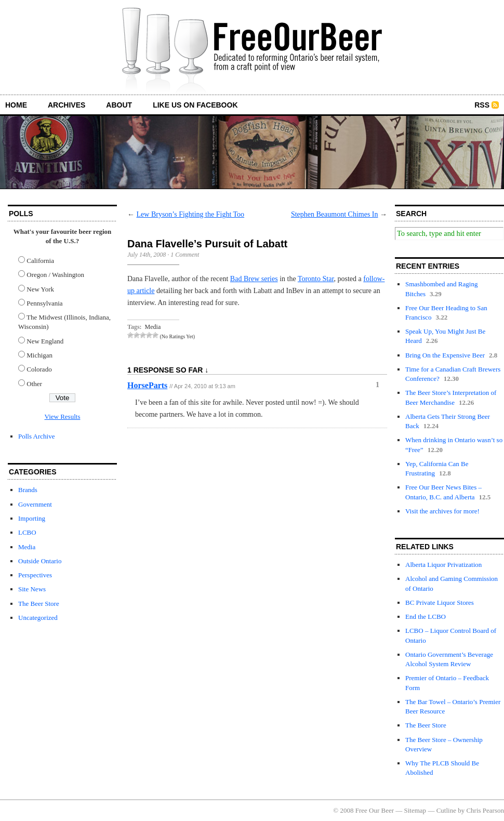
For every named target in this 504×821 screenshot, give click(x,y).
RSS (482, 105)
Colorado (39, 369)
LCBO (27, 532)
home (16, 105)
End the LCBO (426, 617)
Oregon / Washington (55, 275)
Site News (32, 589)
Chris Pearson (485, 810)
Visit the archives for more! (442, 511)
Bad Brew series (254, 279)
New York (40, 289)
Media (27, 547)
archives (67, 105)
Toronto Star (316, 279)
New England (45, 341)
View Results (63, 416)
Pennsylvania (44, 303)
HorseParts (147, 385)
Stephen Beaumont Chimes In (335, 214)
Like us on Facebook (195, 105)
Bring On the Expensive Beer (445, 355)
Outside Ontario (40, 561)
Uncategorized (38, 618)
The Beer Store (39, 604)
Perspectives (35, 575)
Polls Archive (36, 436)
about (119, 105)
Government (35, 504)
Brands (28, 490)
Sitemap (415, 810)
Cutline (446, 810)
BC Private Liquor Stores (440, 602)
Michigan (39, 355)
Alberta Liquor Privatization (443, 565)
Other (34, 384)
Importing (32, 518)
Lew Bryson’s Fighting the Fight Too (191, 214)
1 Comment (185, 255)
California (40, 261)
